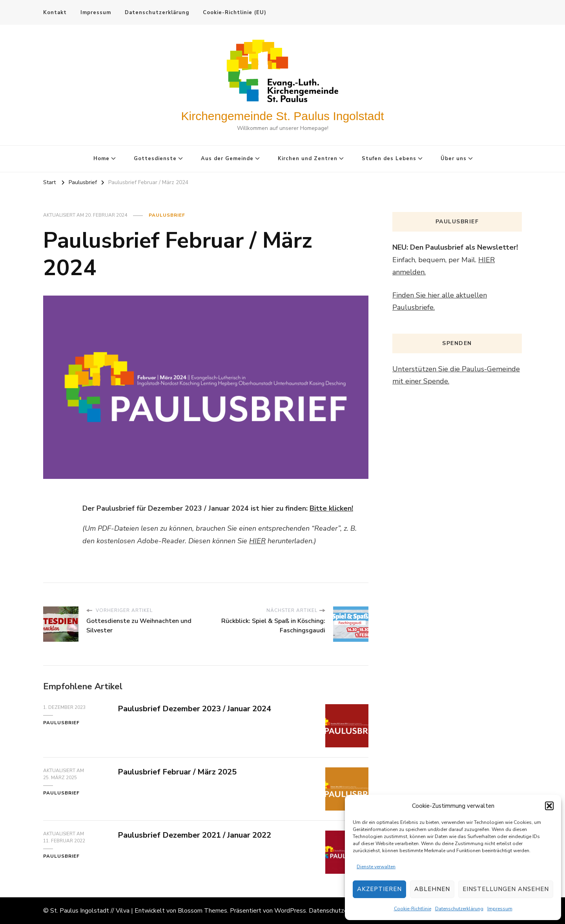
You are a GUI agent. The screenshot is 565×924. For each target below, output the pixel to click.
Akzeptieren (379, 889)
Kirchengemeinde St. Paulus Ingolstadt (283, 116)
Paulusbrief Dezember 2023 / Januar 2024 (194, 709)
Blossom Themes (202, 911)
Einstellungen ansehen (506, 889)
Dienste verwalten (376, 867)
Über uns (454, 159)
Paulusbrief (167, 215)
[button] (549, 806)
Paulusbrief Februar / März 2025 (177, 772)
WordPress (290, 911)
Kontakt (55, 13)
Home (101, 159)
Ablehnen (432, 889)
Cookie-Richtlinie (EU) (235, 13)
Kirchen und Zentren (308, 159)
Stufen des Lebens (389, 159)
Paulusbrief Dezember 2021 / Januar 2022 (194, 835)
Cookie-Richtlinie (413, 909)
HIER (257, 541)
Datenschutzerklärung (459, 909)
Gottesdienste (155, 159)
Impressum (500, 909)
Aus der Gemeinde (227, 159)
